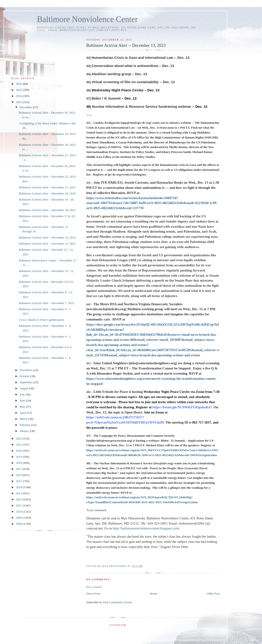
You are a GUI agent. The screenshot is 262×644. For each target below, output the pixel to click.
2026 (19, 84)
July (23, 394)
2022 (19, 438)
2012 (19, 499)
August (24, 388)
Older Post (213, 594)
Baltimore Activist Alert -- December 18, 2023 (47, 210)
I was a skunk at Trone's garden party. (42, 320)
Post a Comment (94, 587)
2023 (19, 102)
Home (154, 594)
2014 (19, 487)
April (23, 413)
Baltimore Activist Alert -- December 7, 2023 (46, 303)
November (26, 370)
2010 (19, 512)
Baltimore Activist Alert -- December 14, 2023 (47, 237)
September (27, 382)
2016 (19, 475)
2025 (19, 90)
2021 (19, 445)
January (25, 431)
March (24, 419)
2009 (19, 518)
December (26, 107)
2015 (19, 481)
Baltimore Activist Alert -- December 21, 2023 (47, 187)
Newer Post (93, 594)
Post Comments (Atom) (118, 602)
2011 (19, 505)
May (23, 407)
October (25, 376)
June (23, 400)
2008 (19, 524)
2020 (19, 451)
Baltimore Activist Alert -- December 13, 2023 (47, 244)
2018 (19, 463)
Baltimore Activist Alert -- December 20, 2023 (47, 193)
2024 (19, 96)
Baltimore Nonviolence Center (87, 19)
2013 (19, 493)
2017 (19, 469)
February (26, 425)
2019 (19, 457)
